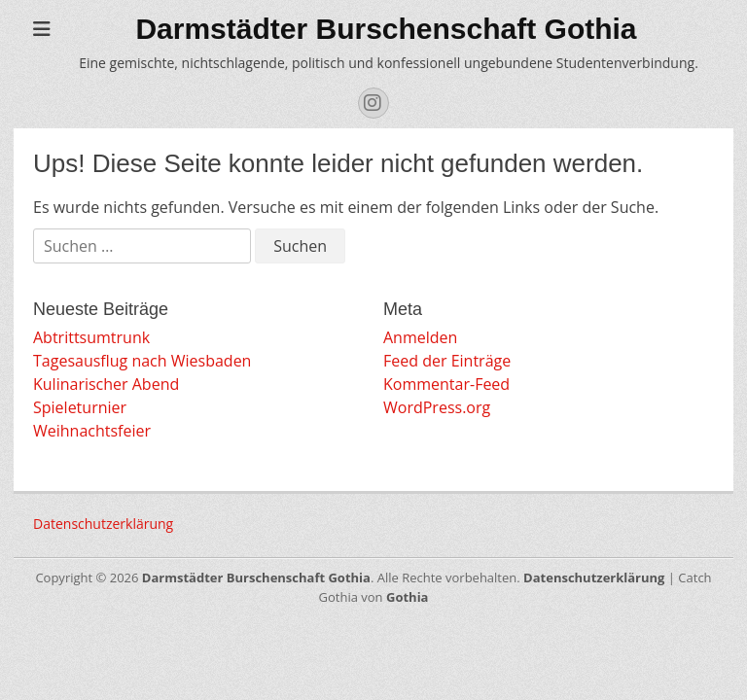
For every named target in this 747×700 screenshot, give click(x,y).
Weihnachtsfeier (92, 431)
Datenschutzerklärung (103, 524)
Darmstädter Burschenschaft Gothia (386, 29)
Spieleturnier (80, 407)
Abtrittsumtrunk (91, 337)
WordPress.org (437, 407)
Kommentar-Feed (446, 384)
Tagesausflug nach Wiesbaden (142, 361)
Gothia (407, 597)
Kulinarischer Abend (106, 384)
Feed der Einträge (447, 361)
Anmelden (420, 337)
